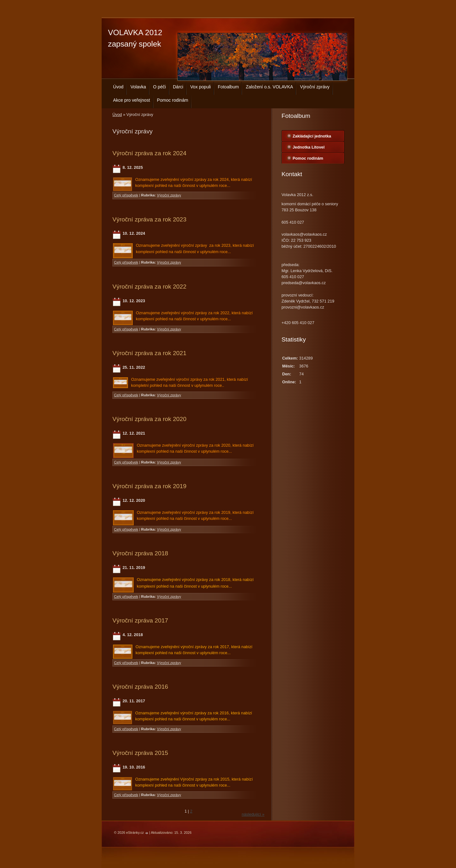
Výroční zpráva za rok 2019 (149, 486)
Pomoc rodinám (173, 100)
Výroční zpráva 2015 (140, 753)
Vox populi (201, 87)
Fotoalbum (228, 87)
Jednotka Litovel (309, 147)
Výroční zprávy (315, 87)
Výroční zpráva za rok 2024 (149, 153)
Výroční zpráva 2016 (140, 687)
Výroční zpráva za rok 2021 (149, 353)
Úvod (118, 87)
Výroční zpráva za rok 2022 (149, 287)
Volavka (138, 87)
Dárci (178, 87)
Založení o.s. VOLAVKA (269, 87)
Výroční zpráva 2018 (140, 553)
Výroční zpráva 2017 (140, 620)
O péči (159, 87)
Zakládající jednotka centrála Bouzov (312, 137)
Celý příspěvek (126, 195)
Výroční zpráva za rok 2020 (149, 419)
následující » (253, 814)
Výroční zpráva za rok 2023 (149, 219)
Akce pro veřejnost (132, 100)
